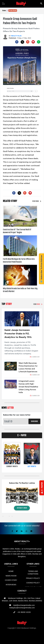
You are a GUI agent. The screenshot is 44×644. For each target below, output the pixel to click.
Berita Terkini (8, 638)
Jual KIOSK (29, 636)
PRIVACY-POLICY (33, 578)
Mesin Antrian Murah (16, 636)
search (41, 3)
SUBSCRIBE (34, 421)
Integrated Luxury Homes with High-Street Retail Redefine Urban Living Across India (28, 387)
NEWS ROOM (11, 576)
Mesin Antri (38, 636)
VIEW (36, 201)
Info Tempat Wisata (28, 638)
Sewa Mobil (13, 633)
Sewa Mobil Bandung (28, 631)
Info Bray (17, 638)
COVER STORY (11, 580)
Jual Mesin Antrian (25, 633)
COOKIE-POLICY (33, 583)
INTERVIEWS (11, 585)
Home (4, 11)
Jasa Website (24, 641)
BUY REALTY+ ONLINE (22, 508)
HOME (11, 571)
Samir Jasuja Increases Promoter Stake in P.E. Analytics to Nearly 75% (18, 334)
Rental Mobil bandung (11, 631)
